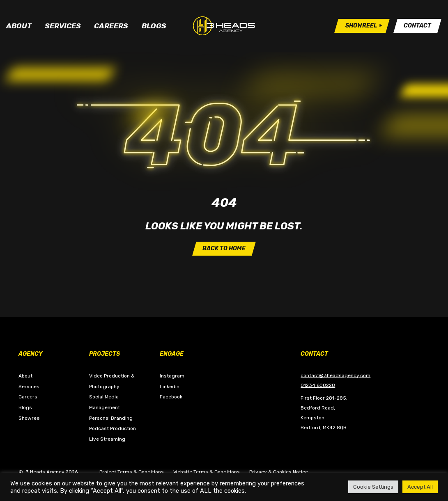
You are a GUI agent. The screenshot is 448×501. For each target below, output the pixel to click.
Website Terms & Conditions (207, 472)
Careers (111, 26)
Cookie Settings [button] (373, 487)
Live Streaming (107, 439)
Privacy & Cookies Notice (279, 472)
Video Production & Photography (112, 381)
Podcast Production (113, 428)
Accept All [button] (420, 487)
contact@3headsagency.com (335, 375)
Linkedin (170, 387)
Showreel (30, 418)
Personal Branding (111, 418)
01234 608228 (318, 385)
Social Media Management (105, 402)
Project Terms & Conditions (132, 472)
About (19, 26)
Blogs (154, 26)
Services (63, 26)
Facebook (171, 397)
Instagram (172, 376)
